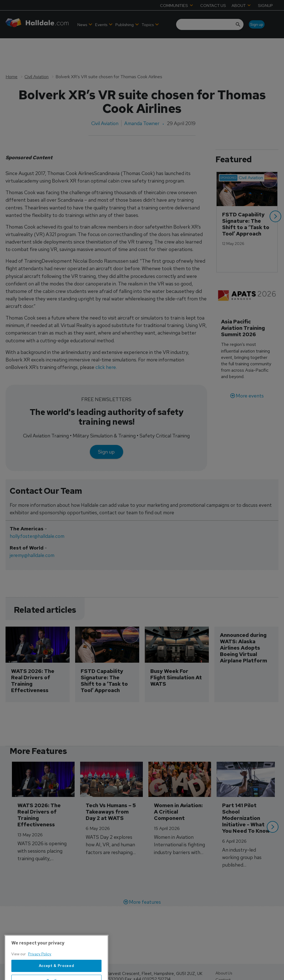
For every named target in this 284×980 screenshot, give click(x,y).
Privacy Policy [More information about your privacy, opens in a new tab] (40, 974)
